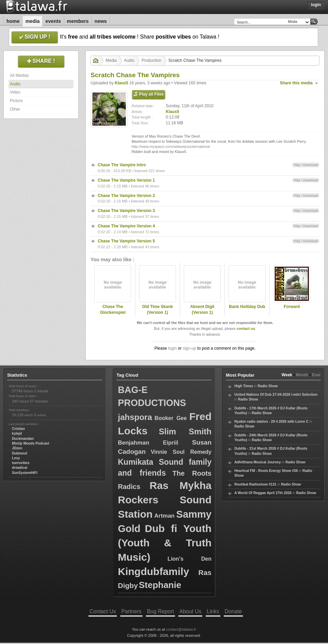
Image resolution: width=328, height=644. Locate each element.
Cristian (18, 429)
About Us (190, 611)
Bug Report (160, 611)
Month (302, 375)
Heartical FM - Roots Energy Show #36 (266, 471)
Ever (316, 375)
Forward (292, 307)
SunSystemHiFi (25, 473)
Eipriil (170, 443)
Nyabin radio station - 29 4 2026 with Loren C (271, 422)
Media (32, 21)
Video (15, 92)
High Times (244, 386)
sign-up (189, 348)
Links (213, 611)
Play (297, 165)
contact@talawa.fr (181, 629)
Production (151, 60)
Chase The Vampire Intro (122, 165)
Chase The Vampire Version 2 (126, 196)
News (101, 21)
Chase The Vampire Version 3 (126, 211)
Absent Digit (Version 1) (202, 310)
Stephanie (160, 585)
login (172, 348)
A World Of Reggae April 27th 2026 (263, 493)
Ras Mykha (181, 485)
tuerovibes (21, 463)
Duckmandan (23, 439)
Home (13, 21)
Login (316, 5)
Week (287, 375)
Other (15, 109)
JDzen (17, 448)
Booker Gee (170, 418)
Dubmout (20, 453)
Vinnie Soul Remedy (181, 452)
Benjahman (134, 443)
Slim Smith (185, 431)
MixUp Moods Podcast (31, 443)
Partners (131, 611)
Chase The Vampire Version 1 (126, 180)
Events (53, 21)
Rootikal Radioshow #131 (255, 484)
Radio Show (268, 386)
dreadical (20, 468)
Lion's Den (189, 559)
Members (78, 21)
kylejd (17, 433)
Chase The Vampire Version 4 (126, 226)
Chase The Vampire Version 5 (126, 241)
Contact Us (103, 611)
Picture (16, 101)
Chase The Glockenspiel (113, 310)
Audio (15, 84)
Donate (233, 611)
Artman (164, 516)
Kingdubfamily (153, 571)
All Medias (19, 75)
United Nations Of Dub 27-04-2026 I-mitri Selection (276, 395)
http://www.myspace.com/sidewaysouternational (171, 146)
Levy (16, 458)
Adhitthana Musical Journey (258, 462)
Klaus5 (121, 83)
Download (310, 165)
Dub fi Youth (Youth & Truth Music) (165, 543)
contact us (246, 328)
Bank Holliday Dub (247, 307)
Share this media (296, 83)
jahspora (135, 417)
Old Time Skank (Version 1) (158, 310)
